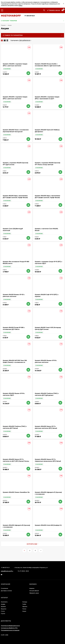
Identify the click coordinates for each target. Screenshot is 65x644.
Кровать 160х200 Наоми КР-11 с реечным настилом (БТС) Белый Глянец (46, 428)
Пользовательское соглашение (10, 630)
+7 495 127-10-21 (29, 16)
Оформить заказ (34, 593)
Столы (3, 611)
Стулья (3, 614)
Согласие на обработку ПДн (9, 628)
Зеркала (25, 607)
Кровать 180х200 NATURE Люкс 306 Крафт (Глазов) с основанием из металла (15, 362)
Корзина (32, 588)
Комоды (25, 602)
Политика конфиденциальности (10, 626)
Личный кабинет (34, 591)
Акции (24, 611)
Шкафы (3, 604)
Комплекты (4, 602)
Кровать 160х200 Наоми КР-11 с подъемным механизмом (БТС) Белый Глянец (48, 461)
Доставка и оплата (6, 591)
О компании (4, 588)
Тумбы (24, 604)
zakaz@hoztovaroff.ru (7, 571)
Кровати (3, 607)
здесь (21, 5)
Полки (24, 609)
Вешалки (4, 609)
